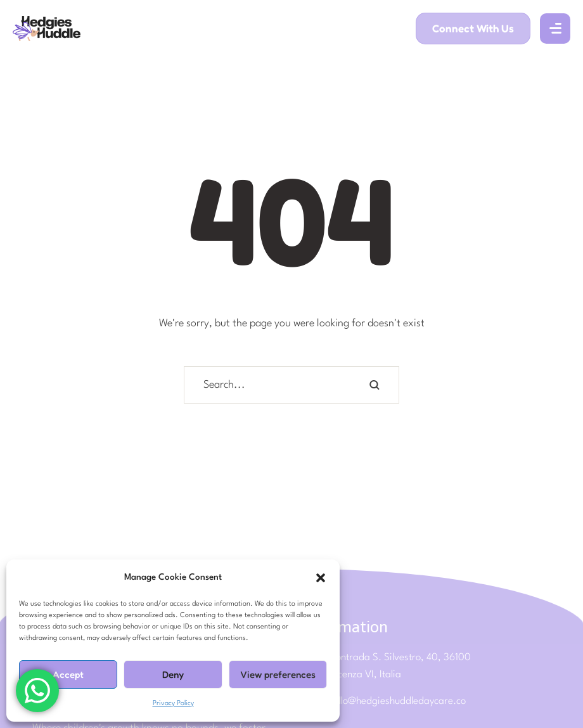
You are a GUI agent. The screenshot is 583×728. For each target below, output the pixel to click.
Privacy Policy (173, 704)
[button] (321, 578)
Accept (68, 674)
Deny (173, 674)
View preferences (278, 674)
